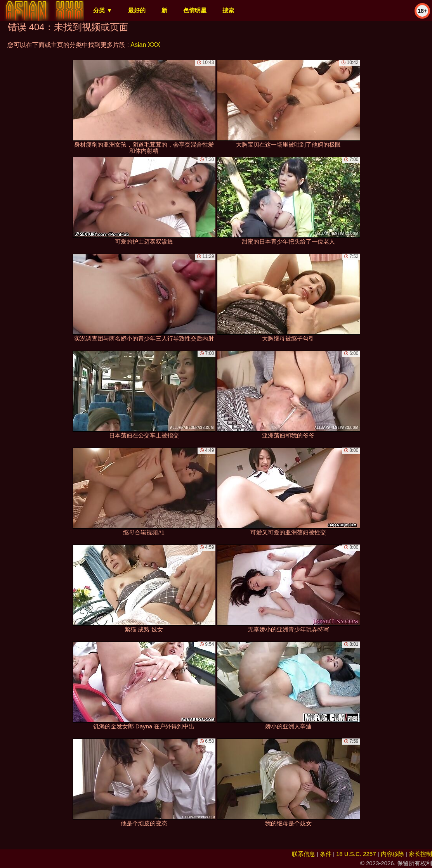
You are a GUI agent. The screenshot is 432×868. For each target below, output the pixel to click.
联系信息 (304, 854)
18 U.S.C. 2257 (356, 854)
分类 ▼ (103, 10)
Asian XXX (145, 45)
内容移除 (392, 854)
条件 (326, 854)
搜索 (228, 10)
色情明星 (195, 10)
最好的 (137, 10)
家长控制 (420, 854)
